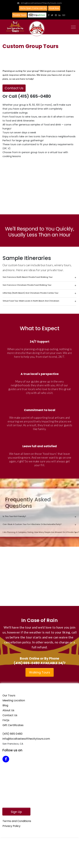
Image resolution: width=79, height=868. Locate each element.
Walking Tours (40, 672)
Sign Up (16, 812)
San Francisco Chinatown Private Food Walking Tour (27, 285)
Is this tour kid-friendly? (14, 516)
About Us (8, 710)
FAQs (6, 720)
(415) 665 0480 (12, 734)
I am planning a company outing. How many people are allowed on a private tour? (40, 532)
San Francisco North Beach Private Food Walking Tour (28, 277)
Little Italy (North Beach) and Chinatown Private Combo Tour (31, 293)
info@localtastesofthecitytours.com (39, 3)
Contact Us (14, 88)
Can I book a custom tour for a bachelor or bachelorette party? (32, 524)
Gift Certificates (13, 725)
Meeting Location (14, 700)
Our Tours (9, 695)
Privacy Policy (11, 826)
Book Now (54, 8)
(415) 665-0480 (27, 663)
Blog (5, 705)
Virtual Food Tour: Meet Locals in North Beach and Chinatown (31, 301)
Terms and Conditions (17, 821)
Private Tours (20, 15)
